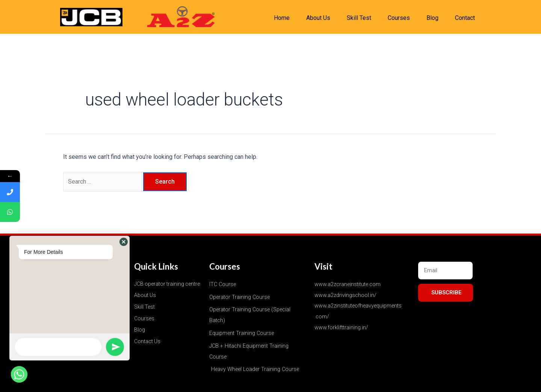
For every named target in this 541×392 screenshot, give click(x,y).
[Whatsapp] (19, 374)
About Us (318, 18)
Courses (399, 18)
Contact (465, 18)
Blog (432, 18)
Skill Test (359, 18)
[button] (124, 242)
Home (282, 18)
